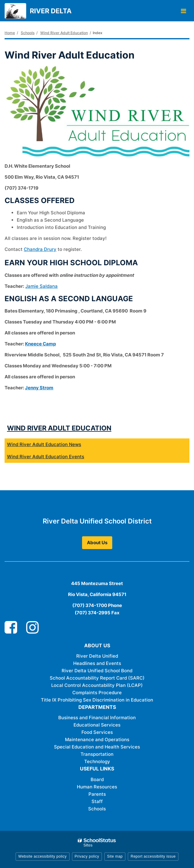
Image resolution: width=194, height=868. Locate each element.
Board (97, 779)
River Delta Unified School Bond (97, 671)
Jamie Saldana (41, 286)
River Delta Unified (97, 656)
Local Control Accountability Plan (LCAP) (97, 685)
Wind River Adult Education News (44, 444)
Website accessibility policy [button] (43, 856)
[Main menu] (183, 11)
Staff (97, 801)
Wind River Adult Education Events (46, 457)
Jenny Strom (39, 388)
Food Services (97, 732)
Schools (28, 33)
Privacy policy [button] (87, 856)
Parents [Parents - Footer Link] (97, 794)
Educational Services (97, 725)
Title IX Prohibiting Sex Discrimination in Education (97, 700)
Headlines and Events (97, 663)
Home (10, 33)
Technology (97, 761)
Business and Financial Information (97, 718)
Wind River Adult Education (64, 33)
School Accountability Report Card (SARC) (97, 678)
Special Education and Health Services (97, 747)
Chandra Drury (40, 249)
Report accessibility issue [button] (153, 856)
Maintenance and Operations (97, 739)
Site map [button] (115, 856)
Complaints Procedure (97, 693)
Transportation (97, 754)
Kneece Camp (40, 344)
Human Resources (97, 787)
